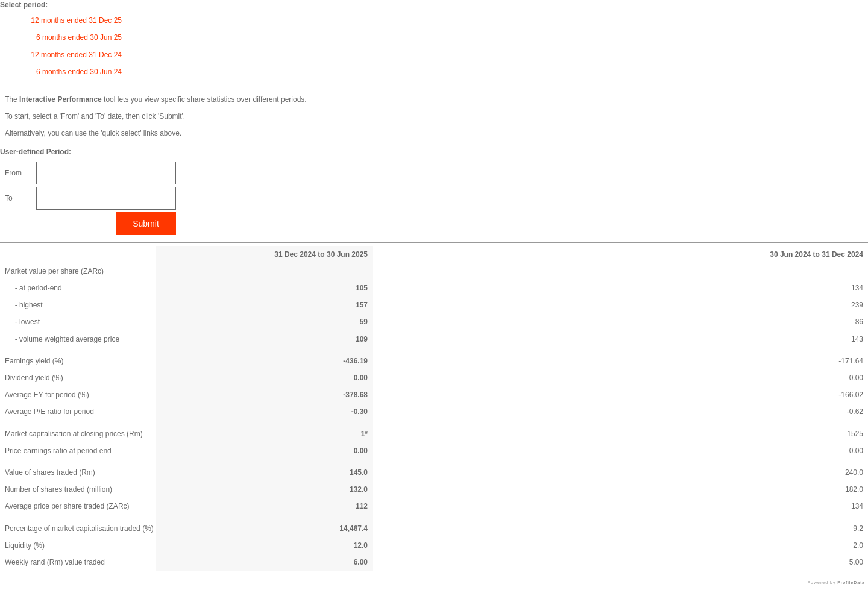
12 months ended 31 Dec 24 (76, 55)
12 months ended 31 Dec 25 (76, 20)
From (13, 173)
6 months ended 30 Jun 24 (79, 72)
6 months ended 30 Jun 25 (79, 37)
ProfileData (851, 582)
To (9, 198)
